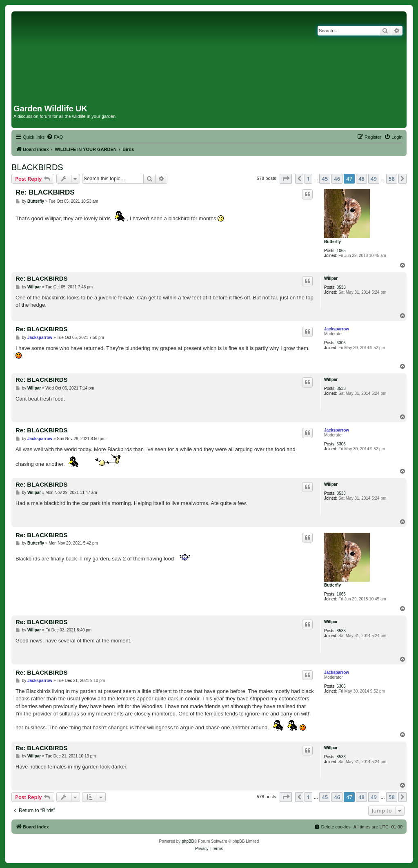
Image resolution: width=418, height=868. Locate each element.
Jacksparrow (337, 329)
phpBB (188, 841)
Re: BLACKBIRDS (45, 192)
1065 (341, 251)
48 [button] (361, 179)
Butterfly (332, 242)
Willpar (331, 278)
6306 (341, 343)
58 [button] (392, 179)
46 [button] (337, 179)
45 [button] (325, 179)
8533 (341, 287)
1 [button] (308, 179)
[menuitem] (55, 137)
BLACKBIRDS (37, 167)
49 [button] (374, 179)
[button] (286, 179)
